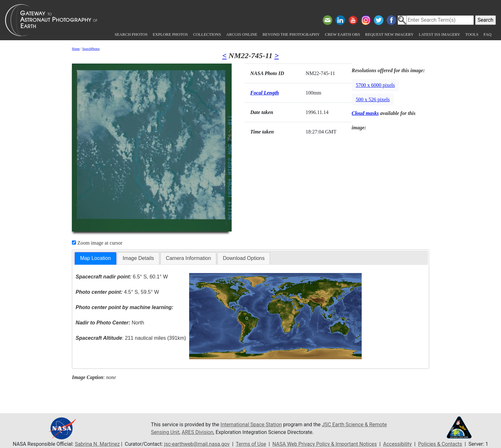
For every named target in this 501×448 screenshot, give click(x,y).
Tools (472, 34)
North (110, 323)
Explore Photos (170, 34)
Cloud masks (365, 113)
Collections (207, 34)
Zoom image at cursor (97, 243)
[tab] (96, 258)
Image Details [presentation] (138, 258)
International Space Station (251, 425)
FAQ (487, 34)
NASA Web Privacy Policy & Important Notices (325, 444)
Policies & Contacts (440, 444)
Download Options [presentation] (244, 258)
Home (76, 49)
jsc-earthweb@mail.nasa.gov (197, 444)
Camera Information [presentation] (188, 258)
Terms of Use (251, 444)
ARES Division (198, 432)
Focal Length (264, 93)
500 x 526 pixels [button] (373, 99)
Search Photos (131, 34)
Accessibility (397, 444)
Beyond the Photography (291, 34)
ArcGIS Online (242, 34)
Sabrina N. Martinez (97, 444)
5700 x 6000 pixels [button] (375, 85)
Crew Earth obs (343, 34)
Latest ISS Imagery (439, 34)
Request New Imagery (389, 34)
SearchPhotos (91, 49)
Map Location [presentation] (96, 258)
